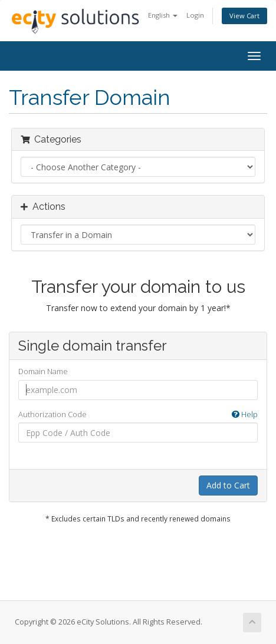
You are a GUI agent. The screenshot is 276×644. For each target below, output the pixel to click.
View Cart (244, 16)
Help (245, 414)
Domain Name (43, 371)
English (163, 15)
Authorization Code (138, 415)
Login (195, 15)
